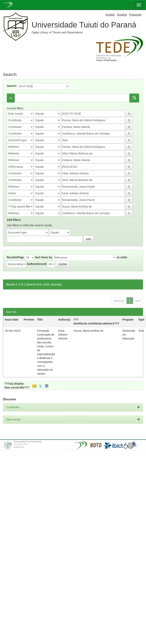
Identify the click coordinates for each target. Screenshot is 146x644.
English (110, 15)
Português (135, 15)
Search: (12, 86)
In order (122, 257)
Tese (141, 331)
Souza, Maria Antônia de (89, 331)
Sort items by (44, 257)
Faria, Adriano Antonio (63, 335)
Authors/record (37, 264)
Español (122, 15)
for (11, 98)
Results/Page (15, 257)
